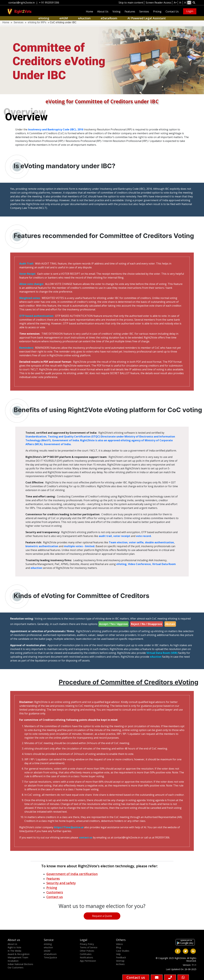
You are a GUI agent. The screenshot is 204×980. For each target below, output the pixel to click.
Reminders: (27, 348)
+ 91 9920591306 (49, 3)
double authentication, (160, 542)
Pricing (157, 11)
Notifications (86, 957)
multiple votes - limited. (80, 546)
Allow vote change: (32, 284)
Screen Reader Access (158, 3)
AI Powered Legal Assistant (147, 18)
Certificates (86, 954)
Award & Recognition (19, 954)
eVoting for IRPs (37, 22)
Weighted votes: (30, 298)
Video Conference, (140, 564)
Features (130, 11)
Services (144, 11)
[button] (194, 3)
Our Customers (16, 967)
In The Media (14, 951)
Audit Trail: (27, 264)
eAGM (64, 18)
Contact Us (172, 11)
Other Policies (87, 951)
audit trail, (106, 536)
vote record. (144, 536)
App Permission (88, 961)
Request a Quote (102, 916)
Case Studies (123, 951)
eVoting (44, 18)
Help (118, 954)
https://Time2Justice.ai (69, 827)
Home (89, 11)
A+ (175, 3)
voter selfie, (137, 542)
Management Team (18, 957)
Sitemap (120, 961)
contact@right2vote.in (22, 3)
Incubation (13, 961)
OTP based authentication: (37, 316)
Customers (55, 892)
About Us (103, 11)
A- (181, 3)
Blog (118, 947)
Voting (117, 11)
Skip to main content (131, 3)
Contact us (55, 897)
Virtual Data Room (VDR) (162, 653)
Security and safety (61, 883)
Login (190, 11)
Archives (120, 964)
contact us (86, 837)
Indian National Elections (20, 964)
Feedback (121, 957)
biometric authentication (42, 546)
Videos (119, 944)
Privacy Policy (87, 944)
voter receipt (122, 536)
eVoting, (122, 564)
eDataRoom (109, 18)
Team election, (119, 542)
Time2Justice (50, 957)
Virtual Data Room (164, 564)
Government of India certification (72, 874)
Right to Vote (14, 947)
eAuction (84, 18)
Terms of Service (89, 947)
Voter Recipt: (28, 274)
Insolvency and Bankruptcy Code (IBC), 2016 (56, 129)
